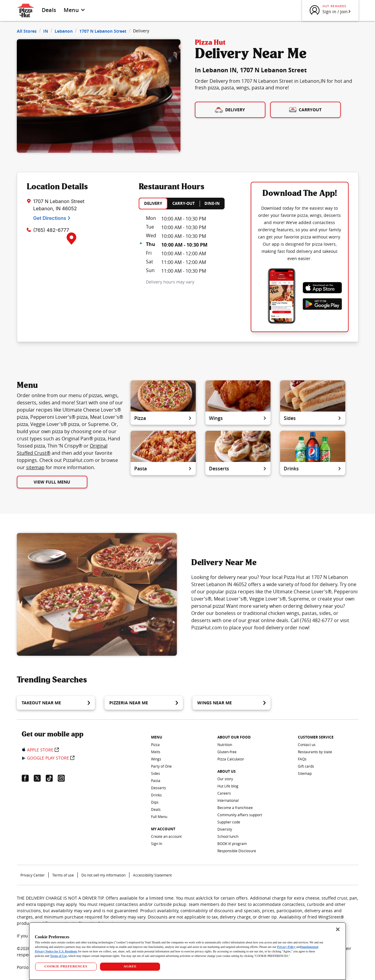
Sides (313, 418)
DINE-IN (212, 203)
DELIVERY (153, 203)
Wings (238, 418)
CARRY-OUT (184, 203)
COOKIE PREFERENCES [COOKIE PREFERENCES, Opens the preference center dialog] (66, 966)
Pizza (163, 418)
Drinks (313, 469)
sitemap (35, 467)
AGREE (130, 966)
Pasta (163, 469)
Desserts (238, 469)
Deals (49, 10)
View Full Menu (52, 482)
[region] (187, 951)
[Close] (338, 929)
